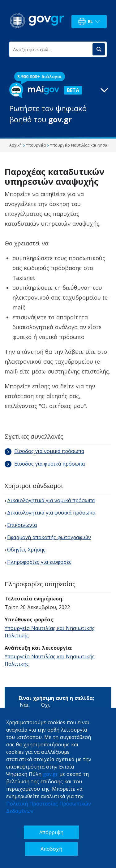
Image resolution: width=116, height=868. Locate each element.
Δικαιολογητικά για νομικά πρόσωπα (51, 500)
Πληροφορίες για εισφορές (39, 562)
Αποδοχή (51, 849)
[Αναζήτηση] (99, 49)
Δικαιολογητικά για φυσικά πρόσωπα (51, 513)
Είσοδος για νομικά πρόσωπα (44, 451)
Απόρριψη (51, 832)
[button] (58, 104)
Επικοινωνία (22, 525)
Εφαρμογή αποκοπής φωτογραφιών (49, 537)
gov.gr (50, 774)
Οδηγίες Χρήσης (26, 550)
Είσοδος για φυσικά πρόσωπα (45, 464)
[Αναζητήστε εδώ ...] (50, 49)
